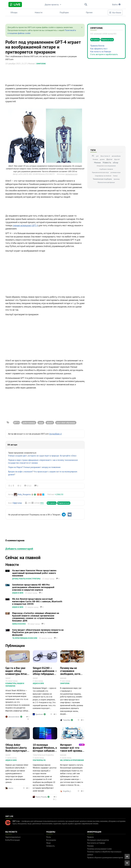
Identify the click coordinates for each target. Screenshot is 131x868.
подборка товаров (106, 169)
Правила (90, 837)
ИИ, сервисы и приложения (72, 760)
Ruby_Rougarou (24, 494)
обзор (116, 162)
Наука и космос (19, 624)
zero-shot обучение (66, 423)
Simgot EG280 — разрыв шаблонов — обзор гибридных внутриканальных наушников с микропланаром (45, 675)
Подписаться (64, 503)
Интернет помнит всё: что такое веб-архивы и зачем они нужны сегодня (72, 751)
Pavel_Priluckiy (41, 797)
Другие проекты (53, 4)
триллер (117, 179)
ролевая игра (115, 172)
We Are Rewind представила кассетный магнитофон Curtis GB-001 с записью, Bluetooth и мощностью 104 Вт (37, 601)
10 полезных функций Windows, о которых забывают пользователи (45, 749)
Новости (39, 12)
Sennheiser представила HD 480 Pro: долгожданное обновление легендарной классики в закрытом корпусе (33, 587)
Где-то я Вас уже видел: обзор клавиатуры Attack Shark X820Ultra (17, 672)
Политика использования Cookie (99, 849)
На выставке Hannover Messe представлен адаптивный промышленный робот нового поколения (34, 573)
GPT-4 (17, 423)
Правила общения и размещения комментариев (105, 858)
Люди (48, 843)
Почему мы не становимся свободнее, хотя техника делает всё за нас (72, 674)
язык (41, 423)
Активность (50, 846)
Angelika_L (67, 791)
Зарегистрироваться (13, 837)
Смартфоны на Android (103, 176)
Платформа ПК (39, 760)
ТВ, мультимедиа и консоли (25, 638)
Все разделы (51, 840)
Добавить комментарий (19, 549)
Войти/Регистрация (13, 840)
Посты (49, 837)
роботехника (29, 423)
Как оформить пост (99, 49)
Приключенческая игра (100, 172)
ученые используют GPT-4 (25, 225)
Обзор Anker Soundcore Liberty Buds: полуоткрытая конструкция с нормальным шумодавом (18, 752)
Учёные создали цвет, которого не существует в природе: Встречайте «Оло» (42, 456)
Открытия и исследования (106, 166)
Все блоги (115, 13)
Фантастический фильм (106, 182)
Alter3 (50, 423)
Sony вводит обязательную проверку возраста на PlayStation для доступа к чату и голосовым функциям (38, 632)
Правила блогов (97, 46)
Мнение (97, 162)
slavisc (11, 788)
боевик (95, 159)
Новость (107, 162)
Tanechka (67, 720)
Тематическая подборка (102, 179)
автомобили (116, 156)
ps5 (97, 156)
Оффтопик (41, 64)
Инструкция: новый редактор (98, 840)
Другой (117, 159)
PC (93, 156)
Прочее (89, 12)
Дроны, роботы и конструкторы (26, 579)
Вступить (52, 503)
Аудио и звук (18, 593)
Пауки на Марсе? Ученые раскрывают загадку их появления (34, 467)
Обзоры (14, 12)
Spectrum (39, 714)
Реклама (90, 846)
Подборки (64, 12)
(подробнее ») (55, 434)
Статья (115, 176)
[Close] (82, 27)
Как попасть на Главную (101, 51)
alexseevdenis (14, 717)
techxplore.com (71, 174)
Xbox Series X (105, 156)
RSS (42, 503)
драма (102, 159)
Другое (109, 159)
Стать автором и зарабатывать (104, 54)
